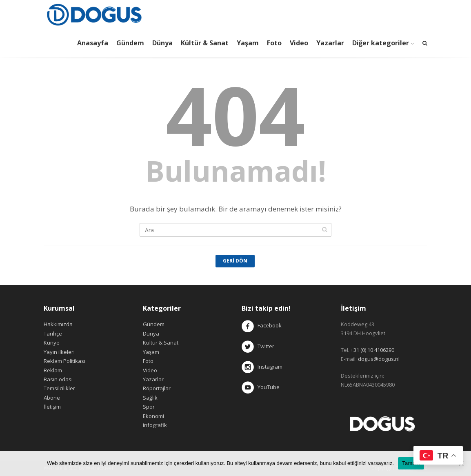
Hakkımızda (58, 324)
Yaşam (248, 43)
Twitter (258, 346)
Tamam (411, 463)
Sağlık (150, 398)
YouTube (261, 387)
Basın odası (58, 379)
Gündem (130, 43)
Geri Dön (235, 261)
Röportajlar (157, 388)
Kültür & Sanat (205, 43)
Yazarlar (330, 43)
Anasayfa (93, 43)
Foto (274, 43)
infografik (155, 425)
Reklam (53, 370)
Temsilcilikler (59, 388)
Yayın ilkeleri (59, 352)
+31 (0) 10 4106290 (372, 350)
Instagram (263, 367)
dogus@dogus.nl (379, 359)
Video (299, 43)
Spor (149, 407)
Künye (52, 343)
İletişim (52, 407)
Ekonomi (153, 416)
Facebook (270, 326)
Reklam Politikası (64, 361)
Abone (52, 398)
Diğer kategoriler (381, 43)
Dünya (162, 43)
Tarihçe (53, 334)
